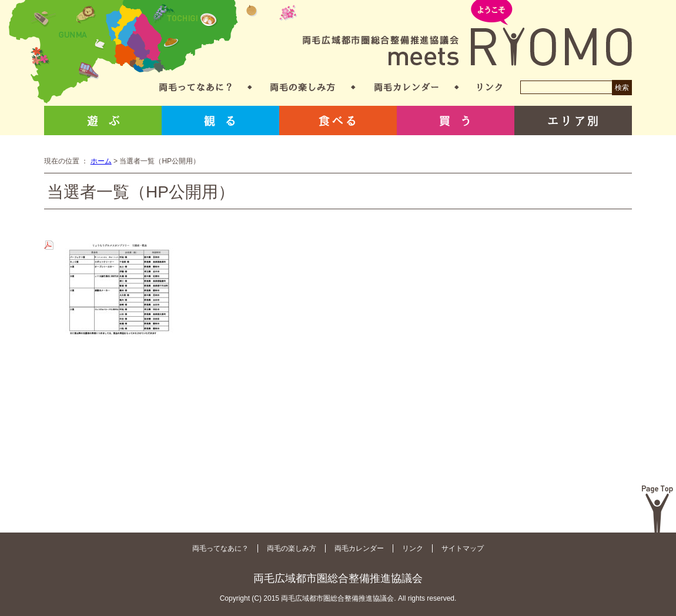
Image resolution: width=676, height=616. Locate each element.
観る (220, 120)
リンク (490, 87)
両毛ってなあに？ (195, 87)
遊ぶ (103, 120)
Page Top (657, 509)
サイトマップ (463, 548)
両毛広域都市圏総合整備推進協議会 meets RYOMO (467, 34)
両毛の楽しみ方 (303, 87)
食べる (338, 120)
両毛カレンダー (406, 87)
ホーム (101, 161)
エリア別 (573, 120)
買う (456, 120)
